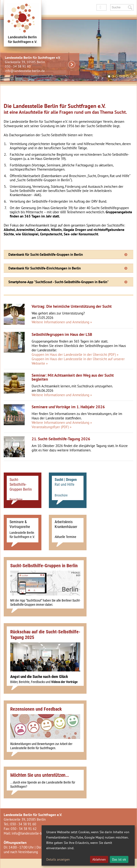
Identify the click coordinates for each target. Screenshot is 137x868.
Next (132, 78)
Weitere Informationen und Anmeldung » (62, 322)
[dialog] (88, 845)
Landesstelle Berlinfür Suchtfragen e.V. (23, 39)
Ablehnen (99, 859)
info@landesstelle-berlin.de (25, 71)
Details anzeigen (58, 859)
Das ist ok (119, 859)
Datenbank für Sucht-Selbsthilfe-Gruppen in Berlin (46, 254)
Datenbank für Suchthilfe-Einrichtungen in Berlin (45, 268)
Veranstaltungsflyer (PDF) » (52, 427)
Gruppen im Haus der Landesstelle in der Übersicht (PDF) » (75, 355)
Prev (51, 78)
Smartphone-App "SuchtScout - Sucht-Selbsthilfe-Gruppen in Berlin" (58, 282)
